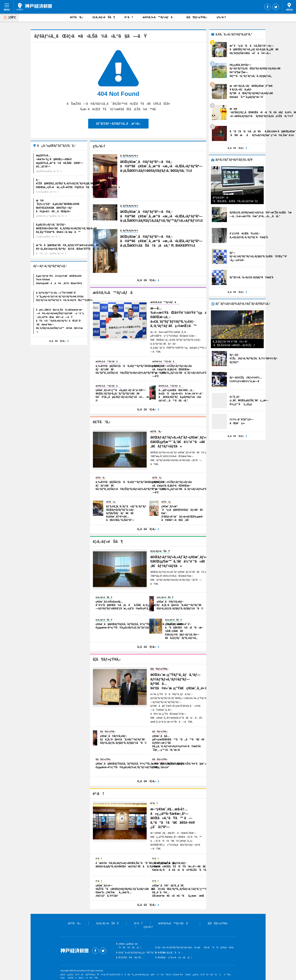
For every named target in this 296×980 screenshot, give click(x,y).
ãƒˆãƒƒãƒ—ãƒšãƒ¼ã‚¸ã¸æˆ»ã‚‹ (118, 124)
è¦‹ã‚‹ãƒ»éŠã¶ (104, 17)
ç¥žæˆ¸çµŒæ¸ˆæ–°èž (34, 7)
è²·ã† (129, 17)
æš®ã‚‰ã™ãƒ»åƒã (160, 17)
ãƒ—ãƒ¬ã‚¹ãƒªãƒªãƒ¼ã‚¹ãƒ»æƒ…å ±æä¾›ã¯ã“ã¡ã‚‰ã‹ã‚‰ (196, 947)
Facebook (267, 7)
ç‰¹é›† (221, 17)
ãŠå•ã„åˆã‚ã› (170, 952)
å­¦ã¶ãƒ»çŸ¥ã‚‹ (197, 17)
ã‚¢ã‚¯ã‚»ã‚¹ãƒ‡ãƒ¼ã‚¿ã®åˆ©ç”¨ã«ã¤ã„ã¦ (145, 952)
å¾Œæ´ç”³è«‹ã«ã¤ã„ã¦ (175, 957)
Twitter (276, 7)
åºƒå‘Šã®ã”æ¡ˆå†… (131, 957)
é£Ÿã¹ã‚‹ (77, 17)
